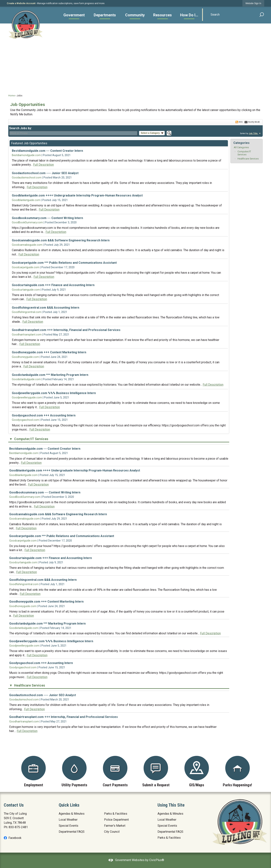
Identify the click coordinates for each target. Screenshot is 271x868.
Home (12, 96)
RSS (241, 122)
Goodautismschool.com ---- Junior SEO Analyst (45, 173)
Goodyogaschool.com (26, 420)
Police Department (116, 820)
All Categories (241, 147)
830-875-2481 (18, 827)
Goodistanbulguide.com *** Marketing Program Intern (50, 375)
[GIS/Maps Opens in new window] (197, 771)
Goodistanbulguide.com (26, 379)
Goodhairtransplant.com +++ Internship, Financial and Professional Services (66, 330)
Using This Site (171, 805)
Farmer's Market (115, 826)
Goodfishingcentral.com (27, 312)
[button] (262, 15)
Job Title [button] (253, 133)
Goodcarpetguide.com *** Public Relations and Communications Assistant (64, 263)
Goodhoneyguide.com (25, 357)
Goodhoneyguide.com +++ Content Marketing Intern (49, 352)
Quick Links (69, 805)
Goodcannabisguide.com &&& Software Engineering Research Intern (61, 240)
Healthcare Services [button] (29, 685)
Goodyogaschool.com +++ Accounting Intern (44, 415)
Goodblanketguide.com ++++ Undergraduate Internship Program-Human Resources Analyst (77, 195)
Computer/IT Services (244, 153)
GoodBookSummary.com (27, 222)
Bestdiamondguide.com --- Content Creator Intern (47, 151)
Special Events (69, 826)
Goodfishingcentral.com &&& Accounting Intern (46, 308)
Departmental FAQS (72, 832)
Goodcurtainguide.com (26, 290)
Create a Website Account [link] (21, 3)
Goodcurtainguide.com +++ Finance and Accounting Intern (53, 285)
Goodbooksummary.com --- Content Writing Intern (47, 218)
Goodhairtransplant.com (27, 335)
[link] (253, 3)
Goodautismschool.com (27, 178)
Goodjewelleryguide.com (27, 398)
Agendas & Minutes (72, 814)
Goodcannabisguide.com (27, 245)
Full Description (43, 165)
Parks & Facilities (116, 814)
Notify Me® (254, 122)
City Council (112, 832)
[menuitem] (74, 15)
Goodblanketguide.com (26, 200)
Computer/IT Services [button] (31, 439)
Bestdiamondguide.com (26, 155)
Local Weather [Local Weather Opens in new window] (68, 820)
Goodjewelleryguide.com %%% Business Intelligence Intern (54, 393)
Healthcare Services (248, 159)
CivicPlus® (157, 860)
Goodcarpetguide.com (26, 267)
